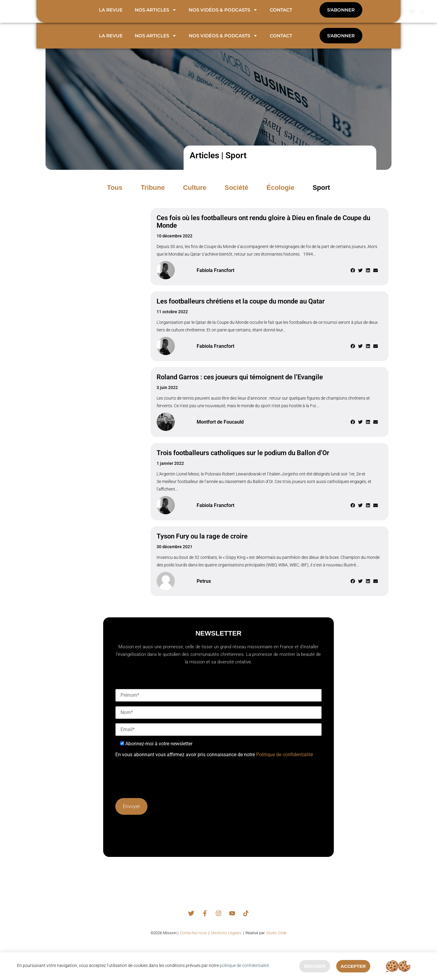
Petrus (204, 587)
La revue (111, 42)
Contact (281, 42)
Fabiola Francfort (215, 277)
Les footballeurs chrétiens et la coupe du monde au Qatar (241, 308)
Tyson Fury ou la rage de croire (202, 543)
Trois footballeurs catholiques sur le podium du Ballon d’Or (243, 460)
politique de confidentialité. (245, 965)
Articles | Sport (218, 162)
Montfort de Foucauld (220, 428)
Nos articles (156, 42)
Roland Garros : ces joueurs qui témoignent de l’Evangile (240, 384)
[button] (321, 194)
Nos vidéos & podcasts (223, 42)
